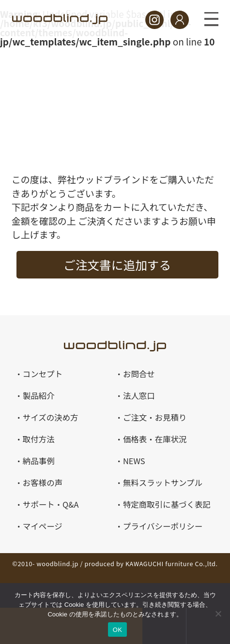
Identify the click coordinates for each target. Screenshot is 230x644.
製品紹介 (39, 395)
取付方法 (39, 439)
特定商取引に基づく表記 (167, 504)
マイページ (43, 526)
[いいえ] (218, 614)
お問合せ (139, 374)
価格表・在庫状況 (155, 439)
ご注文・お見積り (155, 417)
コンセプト (43, 374)
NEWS (134, 461)
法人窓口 (139, 395)
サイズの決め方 (51, 417)
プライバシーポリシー (163, 526)
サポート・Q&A (51, 504)
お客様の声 (43, 483)
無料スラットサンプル (163, 483)
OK (117, 630)
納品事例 (39, 461)
